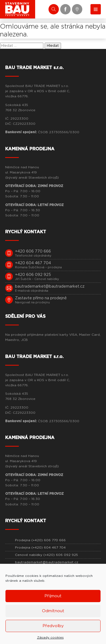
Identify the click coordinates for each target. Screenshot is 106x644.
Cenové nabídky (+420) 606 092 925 (46, 555)
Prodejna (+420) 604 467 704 (40, 547)
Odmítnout (53, 611)
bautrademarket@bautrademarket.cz (47, 562)
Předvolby (53, 626)
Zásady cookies (50, 637)
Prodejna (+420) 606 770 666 (40, 540)
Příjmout (53, 596)
